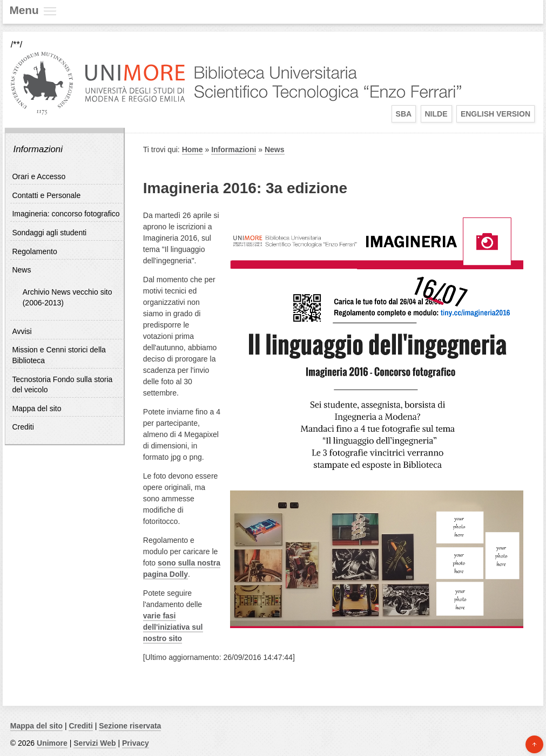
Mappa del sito (36, 408)
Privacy (136, 743)
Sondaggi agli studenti (49, 233)
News (21, 270)
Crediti (23, 427)
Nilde (436, 114)
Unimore (52, 743)
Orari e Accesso (39, 176)
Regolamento (34, 251)
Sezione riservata (130, 726)
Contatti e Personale (46, 195)
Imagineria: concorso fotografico (66, 214)
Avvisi (22, 331)
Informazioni (38, 149)
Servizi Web (95, 743)
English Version (496, 114)
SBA (404, 114)
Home (193, 149)
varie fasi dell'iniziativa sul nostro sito (173, 627)
